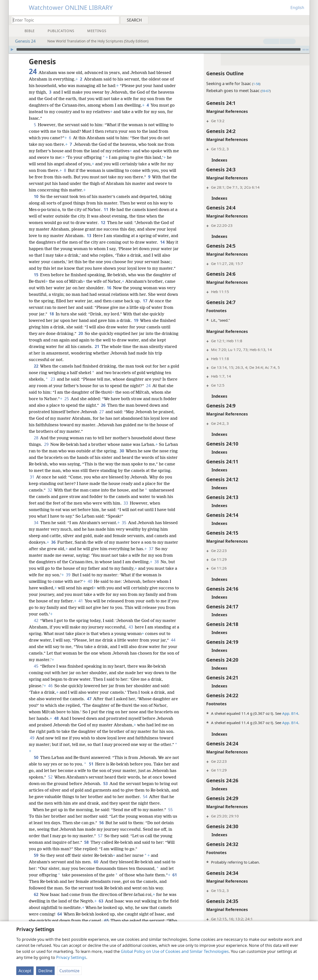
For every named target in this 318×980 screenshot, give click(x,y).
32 (76, 497)
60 (96, 875)
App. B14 (283, 713)
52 (76, 784)
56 (107, 836)
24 (160, 392)
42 (36, 627)
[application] (159, 49)
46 (50, 692)
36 (62, 549)
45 (36, 673)
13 (89, 236)
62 (36, 907)
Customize (69, 971)
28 (36, 444)
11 (106, 209)
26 (129, 412)
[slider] (158, 49)
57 (112, 849)
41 (113, 607)
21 (107, 353)
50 (36, 764)
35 (124, 529)
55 (170, 823)
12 (103, 223)
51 (99, 771)
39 (92, 581)
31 (59, 483)
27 (121, 418)
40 (109, 588)
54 (48, 810)
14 (171, 242)
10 (36, 196)
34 (36, 529)
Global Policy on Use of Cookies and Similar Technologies (175, 951)
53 (135, 790)
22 (36, 373)
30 (135, 457)
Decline (45, 971)
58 (99, 855)
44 (32, 653)
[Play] (12, 49)
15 (36, 281)
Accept (25, 971)
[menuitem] (304, 20)
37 (166, 555)
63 (101, 914)
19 (136, 327)
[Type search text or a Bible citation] (63, 20)
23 (60, 386)
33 (148, 510)
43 (131, 634)
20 (81, 340)
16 (109, 294)
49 (55, 744)
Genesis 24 (23, 41)
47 (89, 705)
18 (62, 320)
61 (32, 894)
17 (157, 307)
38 (167, 568)
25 (87, 405)
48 (62, 725)
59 (36, 868)
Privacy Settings (71, 957)
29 (46, 451)
